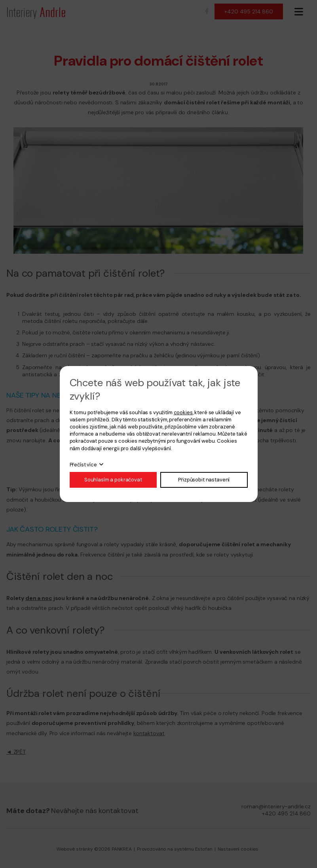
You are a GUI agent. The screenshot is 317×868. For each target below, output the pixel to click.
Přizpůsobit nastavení (204, 480)
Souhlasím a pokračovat (113, 480)
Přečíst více (83, 465)
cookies (183, 412)
